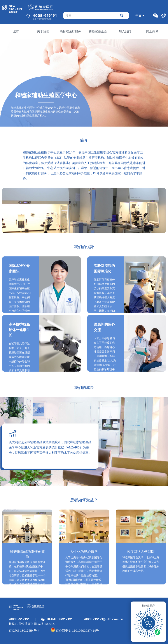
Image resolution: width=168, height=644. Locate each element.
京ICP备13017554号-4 (24, 631)
